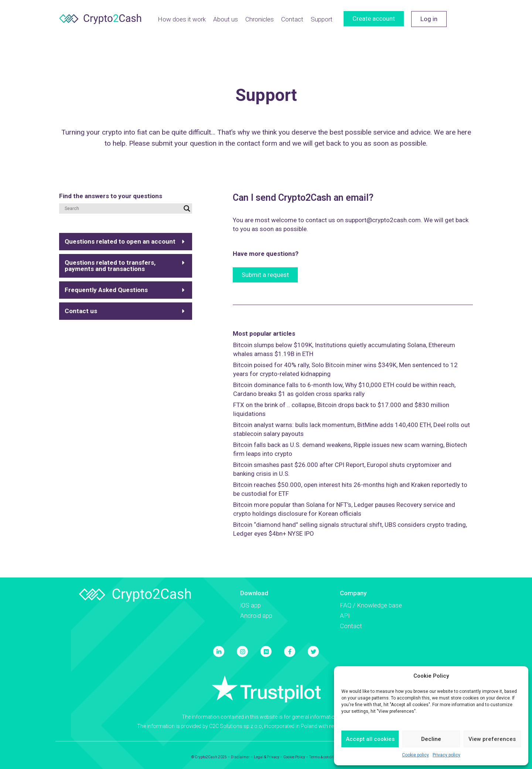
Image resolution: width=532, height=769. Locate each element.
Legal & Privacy (267, 757)
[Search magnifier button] (187, 209)
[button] (126, 242)
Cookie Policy (294, 757)
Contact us (81, 311)
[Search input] (122, 209)
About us (226, 19)
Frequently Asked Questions (106, 290)
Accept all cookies (370, 739)
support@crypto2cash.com (383, 220)
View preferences (492, 739)
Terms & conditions (325, 757)
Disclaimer (240, 757)
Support (322, 19)
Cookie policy (415, 755)
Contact (292, 19)
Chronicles (260, 19)
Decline (431, 739)
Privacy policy (446, 755)
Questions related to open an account (120, 241)
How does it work (182, 19)
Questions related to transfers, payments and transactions (110, 266)
